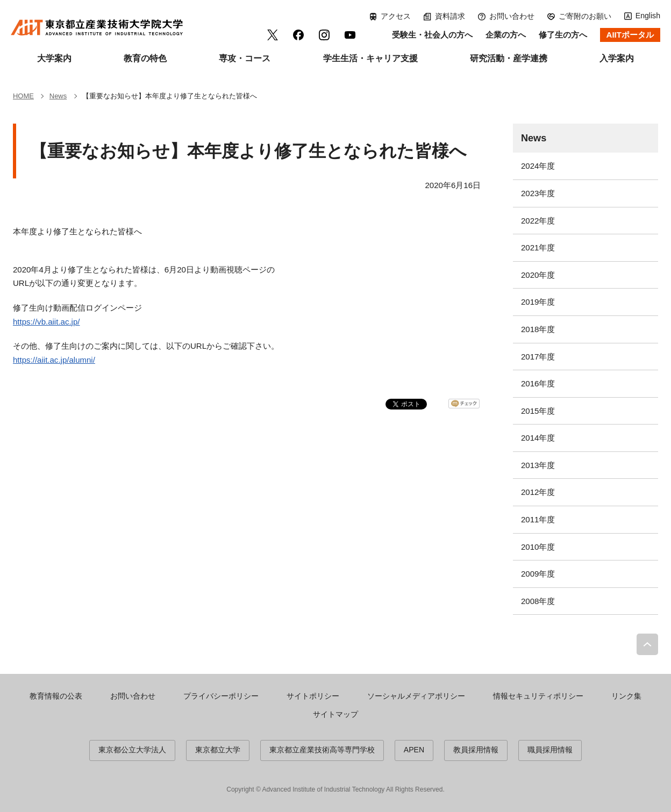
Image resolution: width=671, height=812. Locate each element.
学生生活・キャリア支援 (370, 58)
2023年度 (538, 193)
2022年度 (538, 221)
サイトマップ (335, 714)
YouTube (350, 35)
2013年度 (538, 465)
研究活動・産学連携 (509, 58)
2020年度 (538, 275)
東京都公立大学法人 (132, 750)
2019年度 (538, 302)
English (648, 16)
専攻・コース (245, 58)
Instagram (324, 35)
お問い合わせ (512, 16)
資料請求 (450, 16)
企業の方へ (506, 35)
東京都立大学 (218, 750)
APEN (414, 750)
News (534, 138)
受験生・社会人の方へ (432, 35)
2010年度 (538, 547)
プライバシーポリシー (221, 696)
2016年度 (538, 383)
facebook (298, 35)
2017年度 (538, 357)
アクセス (396, 16)
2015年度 (538, 411)
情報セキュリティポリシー (538, 696)
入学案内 (617, 58)
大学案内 (54, 58)
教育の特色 (145, 58)
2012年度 (538, 492)
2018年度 (538, 329)
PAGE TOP (647, 644)
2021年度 (538, 247)
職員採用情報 (550, 750)
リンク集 (626, 696)
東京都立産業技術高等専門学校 (322, 750)
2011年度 (538, 519)
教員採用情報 (476, 750)
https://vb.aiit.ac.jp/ (47, 322)
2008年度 (538, 601)
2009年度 (538, 574)
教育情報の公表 (56, 696)
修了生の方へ (563, 35)
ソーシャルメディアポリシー (416, 696)
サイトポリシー (313, 696)
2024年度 (538, 166)
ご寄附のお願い (585, 16)
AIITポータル (630, 35)
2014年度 (538, 438)
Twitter (273, 35)
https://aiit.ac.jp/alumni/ (54, 360)
